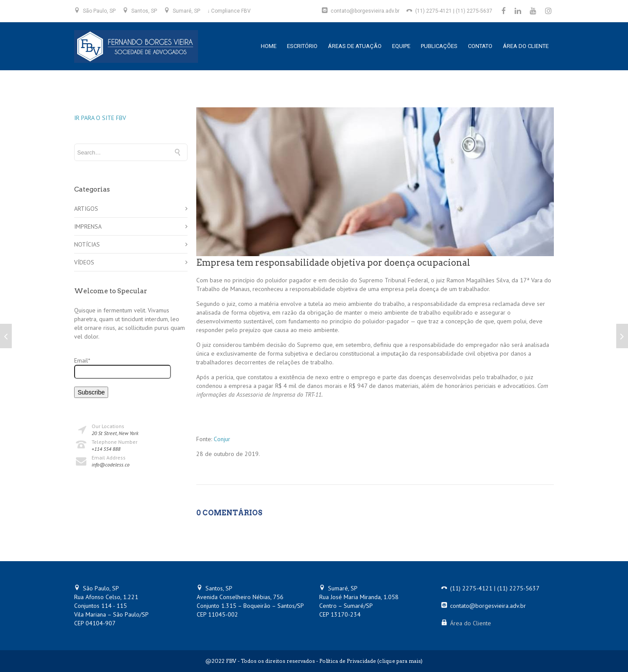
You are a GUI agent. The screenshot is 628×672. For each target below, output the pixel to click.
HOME (269, 46)
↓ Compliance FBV (229, 11)
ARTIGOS (86, 209)
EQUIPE (401, 46)
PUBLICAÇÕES (439, 46)
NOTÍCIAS (87, 244)
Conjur (222, 439)
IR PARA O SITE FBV (100, 118)
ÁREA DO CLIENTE (526, 46)
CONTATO (480, 46)
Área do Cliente (471, 623)
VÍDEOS (84, 262)
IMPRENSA (88, 226)
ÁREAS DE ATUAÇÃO (355, 46)
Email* (123, 368)
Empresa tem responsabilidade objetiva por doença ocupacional (333, 263)
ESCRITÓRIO (302, 46)
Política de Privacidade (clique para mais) (371, 661)
